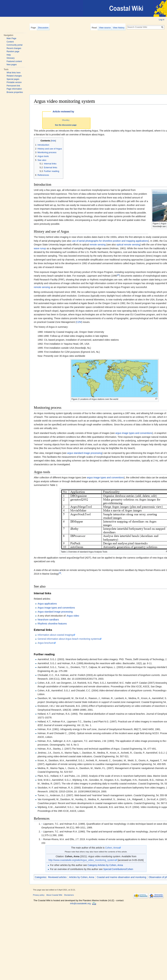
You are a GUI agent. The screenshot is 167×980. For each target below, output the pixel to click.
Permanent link (13, 86)
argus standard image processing (85, 453)
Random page (13, 51)
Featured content (14, 61)
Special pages (13, 79)
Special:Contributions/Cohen (118, 869)
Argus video (73, 616)
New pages (12, 65)
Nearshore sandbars (48, 620)
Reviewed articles (57, 877)
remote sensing (98, 245)
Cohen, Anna (112, 848)
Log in (162, 20)
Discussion (43, 28)
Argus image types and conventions (56, 608)
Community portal (14, 45)
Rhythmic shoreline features (52, 624)
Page (33, 28)
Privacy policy (39, 895)
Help (9, 55)
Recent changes (14, 48)
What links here (14, 73)
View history (119, 28)
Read (94, 28)
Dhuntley (66, 120)
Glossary (11, 58)
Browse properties (15, 92)
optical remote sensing (128, 245)
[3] (60, 573)
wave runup (40, 248)
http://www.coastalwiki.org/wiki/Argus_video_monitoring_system (82, 860)
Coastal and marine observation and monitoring (121, 877)
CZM (79, 322)
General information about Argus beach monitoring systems (68, 639)
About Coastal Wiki (54, 895)
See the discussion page (66, 125)
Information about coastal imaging (55, 635)
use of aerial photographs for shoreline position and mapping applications (110, 241)
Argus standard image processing (55, 612)
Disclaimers (69, 895)
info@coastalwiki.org (80, 903)
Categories (41, 877)
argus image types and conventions (134, 433)
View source (105, 28)
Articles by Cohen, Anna (82, 877)
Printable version (14, 82)
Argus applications (47, 604)
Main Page (11, 38)
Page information (14, 89)
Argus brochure (46, 643)
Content (10, 42)
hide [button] (53, 141)
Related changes (14, 76)
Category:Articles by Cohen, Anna (105, 865)
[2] (118, 275)
